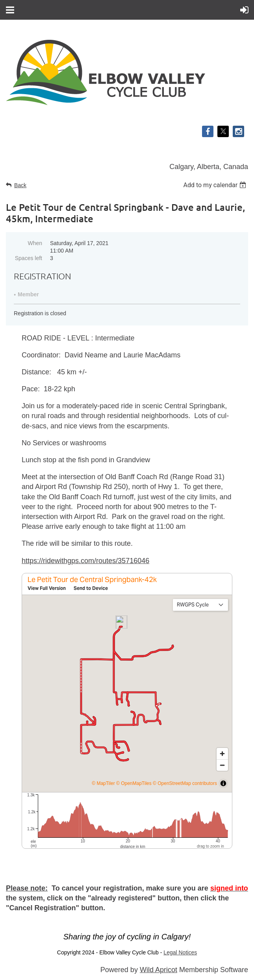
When (35, 243)
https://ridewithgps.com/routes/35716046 (85, 561)
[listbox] (216, 185)
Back (20, 185)
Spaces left (29, 258)
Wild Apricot (159, 970)
